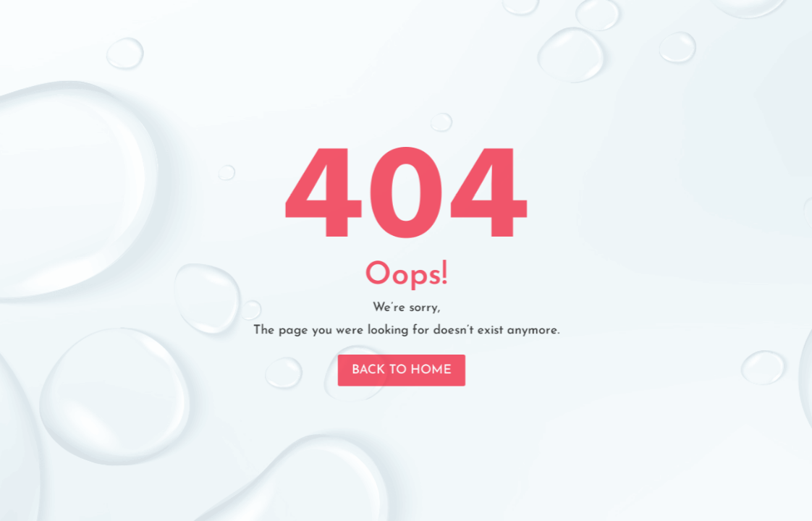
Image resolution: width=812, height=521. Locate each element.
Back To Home (402, 365)
